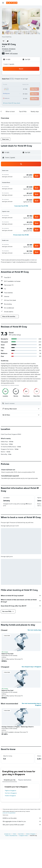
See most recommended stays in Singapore (31, 734)
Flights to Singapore (11, 821)
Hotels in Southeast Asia (11, 864)
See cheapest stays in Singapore (31, 697)
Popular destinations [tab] (25, 810)
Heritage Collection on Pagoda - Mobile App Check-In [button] (18, 757)
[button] (3, 3)
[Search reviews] (22, 403)
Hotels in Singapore (10, 826)
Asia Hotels (21, 862)
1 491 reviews (14, 53)
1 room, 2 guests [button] (9, 64)
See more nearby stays (34, 660)
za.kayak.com (7, 862)
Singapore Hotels (24, 864)
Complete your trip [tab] (10, 810)
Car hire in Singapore (11, 823)
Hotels (14, 862)
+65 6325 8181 (6, 51)
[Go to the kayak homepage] (12, 3)
